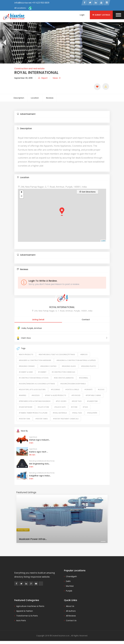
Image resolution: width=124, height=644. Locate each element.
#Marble (23, 396)
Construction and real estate (29, 69)
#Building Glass (69, 366)
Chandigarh (71, 577)
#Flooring (55, 390)
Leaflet (103, 241)
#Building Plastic (89, 366)
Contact (86, 320)
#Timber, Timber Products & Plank (33, 413)
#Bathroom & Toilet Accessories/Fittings (57, 355)
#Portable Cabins (93, 396)
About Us (70, 606)
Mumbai (70, 586)
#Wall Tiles (77, 413)
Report (43, 78)
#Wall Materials (60, 413)
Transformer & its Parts (27, 616)
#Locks (101, 390)
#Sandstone (92, 401)
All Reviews (71, 616)
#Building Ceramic (27, 366)
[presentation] (4, 43)
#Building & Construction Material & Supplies (76, 361)
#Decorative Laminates (64, 378)
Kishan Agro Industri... (40, 440)
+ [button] (22, 193)
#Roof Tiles (77, 401)
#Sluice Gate (60, 407)
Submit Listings (101, 15)
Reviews (50, 98)
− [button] (22, 197)
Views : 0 (57, 78)
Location (35, 98)
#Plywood (76, 396)
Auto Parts (21, 621)
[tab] (62, 115)
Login (82, 15)
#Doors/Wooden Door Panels (73, 384)
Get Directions (87, 192)
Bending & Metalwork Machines (42, 461)
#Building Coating (48, 366)
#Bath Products (26, 355)
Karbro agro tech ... (39, 452)
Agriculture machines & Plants (30, 606)
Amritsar (38, 329)
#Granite (88, 390)
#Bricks (84, 355)
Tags (21, 349)
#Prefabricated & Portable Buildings (35, 401)
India (24, 329)
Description (19, 98)
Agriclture (33, 437)
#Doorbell (84, 378)
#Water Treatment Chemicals (66, 419)
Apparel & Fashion (25, 611)
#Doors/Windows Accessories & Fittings (37, 384)
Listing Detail (38, 320)
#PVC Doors (61, 401)
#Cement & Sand (26, 372)
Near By (22, 431)
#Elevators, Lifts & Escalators (32, 390)
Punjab (30, 329)
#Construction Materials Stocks (34, 378)
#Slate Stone (43, 407)
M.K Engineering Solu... (40, 464)
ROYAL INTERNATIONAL (62, 308)
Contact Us (71, 621)
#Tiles (85, 407)
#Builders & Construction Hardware (35, 361)
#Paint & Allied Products (56, 396)
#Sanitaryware (26, 407)
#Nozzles (36, 396)
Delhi (68, 582)
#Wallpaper (92, 413)
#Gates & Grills (72, 390)
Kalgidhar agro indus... (40, 476)
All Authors (71, 611)
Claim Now (62, 338)
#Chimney (42, 372)
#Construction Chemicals (63, 372)
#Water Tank (24, 419)
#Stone (74, 407)
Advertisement (26, 114)
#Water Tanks (42, 419)
